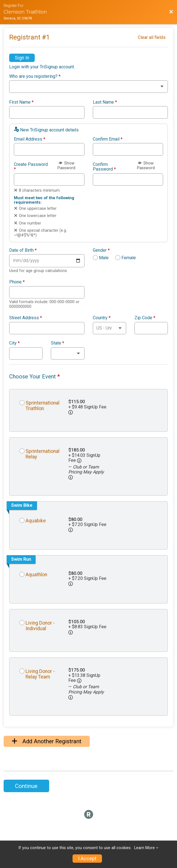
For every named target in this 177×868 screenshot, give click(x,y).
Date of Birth (23, 250)
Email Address (30, 139)
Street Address (26, 318)
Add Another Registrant (47, 741)
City (14, 343)
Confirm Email (108, 139)
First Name (21, 102)
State (58, 343)
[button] (71, 477)
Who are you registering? (35, 76)
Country (102, 318)
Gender (101, 250)
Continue (26, 786)
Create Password (31, 167)
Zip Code (145, 318)
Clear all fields (152, 37)
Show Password (66, 166)
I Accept (87, 859)
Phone (17, 282)
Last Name (105, 102)
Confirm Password (104, 167)
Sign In (22, 58)
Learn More (144, 848)
